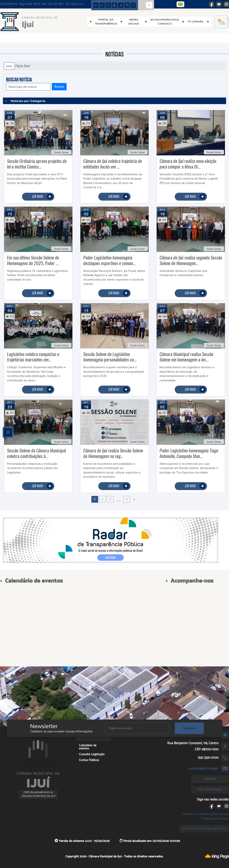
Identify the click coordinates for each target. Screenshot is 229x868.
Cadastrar (189, 728)
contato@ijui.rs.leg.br (203, 769)
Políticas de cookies (215, 819)
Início (9, 66)
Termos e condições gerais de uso (205, 814)
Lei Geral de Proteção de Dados (204, 828)
